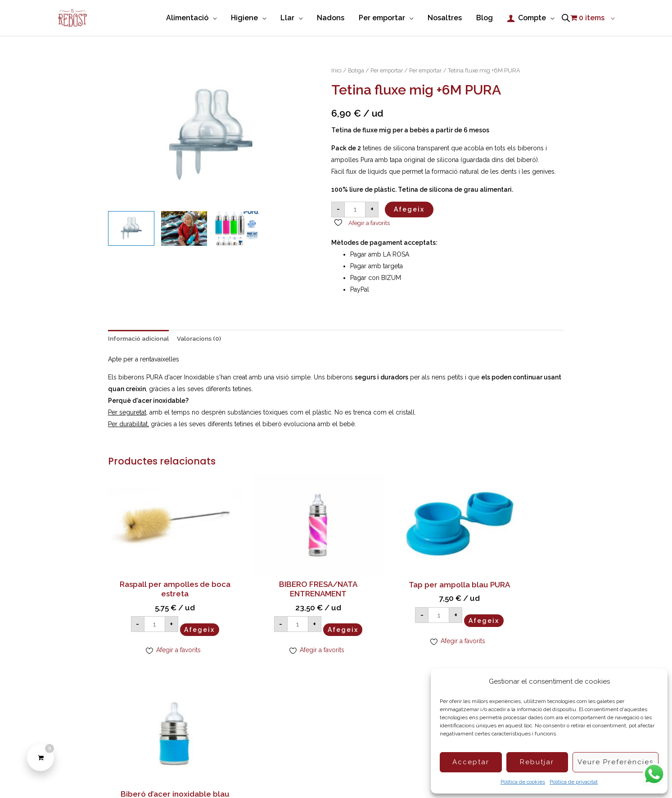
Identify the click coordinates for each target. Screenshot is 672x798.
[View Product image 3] (237, 227)
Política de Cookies (231, 775)
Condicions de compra (301, 775)
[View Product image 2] (184, 227)
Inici (337, 69)
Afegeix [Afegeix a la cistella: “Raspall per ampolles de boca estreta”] (186, 609)
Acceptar (471, 762)
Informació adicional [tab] (140, 338)
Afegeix (409, 208)
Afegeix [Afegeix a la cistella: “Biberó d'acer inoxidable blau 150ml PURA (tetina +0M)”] (535, 619)
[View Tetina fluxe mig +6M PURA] (131, 227)
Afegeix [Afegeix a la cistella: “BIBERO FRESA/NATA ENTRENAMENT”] (302, 609)
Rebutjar (537, 762)
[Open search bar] (566, 18)
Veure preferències (616, 762)
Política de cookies (523, 782)
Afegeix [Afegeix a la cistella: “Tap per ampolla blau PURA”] (419, 609)
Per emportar (390, 69)
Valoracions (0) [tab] (203, 338)
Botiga (357, 69)
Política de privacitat (574, 782)
